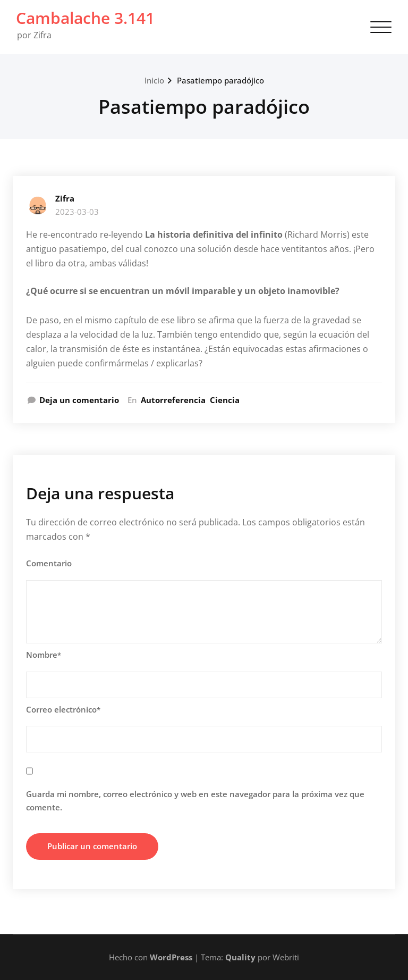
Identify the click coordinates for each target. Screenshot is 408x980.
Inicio (154, 80)
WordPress (171, 957)
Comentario (49, 563)
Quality (240, 957)
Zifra (65, 198)
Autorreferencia (173, 400)
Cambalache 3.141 (85, 18)
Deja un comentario (79, 400)
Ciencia (225, 400)
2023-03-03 (77, 212)
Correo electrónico (63, 709)
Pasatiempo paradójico (220, 80)
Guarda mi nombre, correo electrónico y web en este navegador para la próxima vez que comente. (195, 801)
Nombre (44, 655)
